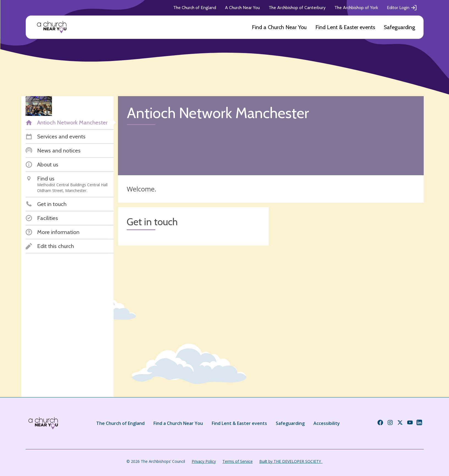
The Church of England (195, 8)
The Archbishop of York (356, 8)
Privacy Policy (204, 461)
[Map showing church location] (348, 282)
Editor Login (402, 8)
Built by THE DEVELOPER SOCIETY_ (291, 461)
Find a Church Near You (279, 27)
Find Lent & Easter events (345, 27)
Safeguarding (400, 27)
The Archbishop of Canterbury (297, 8)
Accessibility (327, 423)
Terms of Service (238, 461)
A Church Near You (242, 8)
